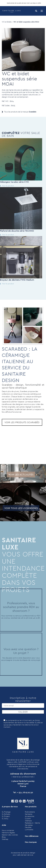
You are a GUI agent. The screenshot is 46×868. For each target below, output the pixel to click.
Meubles (28, 827)
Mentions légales (8, 833)
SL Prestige (6, 812)
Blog (4, 837)
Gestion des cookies (10, 835)
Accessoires (30, 816)
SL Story (5, 818)
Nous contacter (8, 830)
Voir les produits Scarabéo (22, 422)
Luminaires (29, 830)
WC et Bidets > (7, 22)
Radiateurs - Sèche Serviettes (32, 824)
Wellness (28, 821)
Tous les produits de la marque (20, 112)
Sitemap (5, 839)
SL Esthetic (6, 814)
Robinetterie (30, 812)
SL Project (6, 816)
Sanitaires (29, 814)
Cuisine (28, 818)
